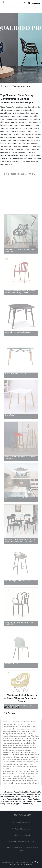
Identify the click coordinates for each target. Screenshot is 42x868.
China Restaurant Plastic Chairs (12, 792)
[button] (25, 3)
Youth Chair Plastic (23, 822)
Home (6, 86)
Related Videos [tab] (13, 707)
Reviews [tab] (10, 713)
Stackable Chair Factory (22, 86)
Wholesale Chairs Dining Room (23, 842)
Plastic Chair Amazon (23, 829)
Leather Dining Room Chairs (16, 794)
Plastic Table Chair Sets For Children (18, 801)
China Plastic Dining (23, 797)
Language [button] (36, 3)
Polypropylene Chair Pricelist (22, 804)
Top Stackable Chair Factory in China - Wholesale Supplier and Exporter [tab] (21, 698)
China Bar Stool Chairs (23, 835)
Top (36, 862)
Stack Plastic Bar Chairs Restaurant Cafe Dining (23, 849)
